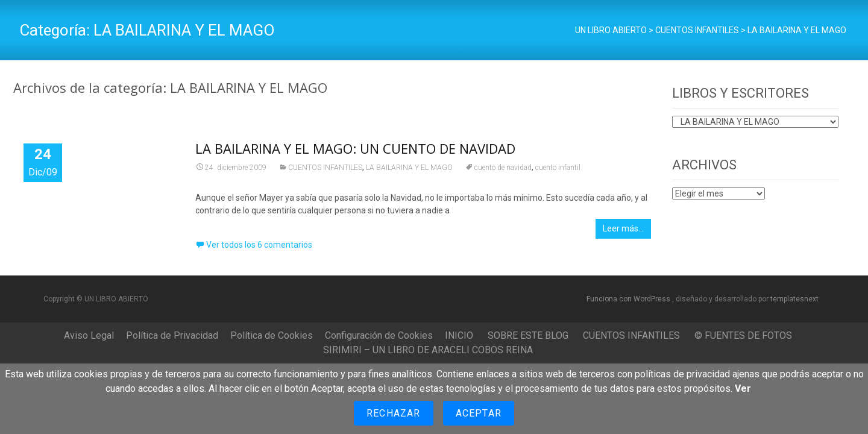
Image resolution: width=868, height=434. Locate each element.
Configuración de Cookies (379, 335)
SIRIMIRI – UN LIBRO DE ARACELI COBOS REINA (428, 350)
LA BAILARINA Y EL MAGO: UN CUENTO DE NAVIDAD (355, 148)
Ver (743, 388)
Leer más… (623, 228)
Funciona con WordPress (629, 299)
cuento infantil (558, 168)
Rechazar (394, 413)
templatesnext (794, 299)
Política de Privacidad (172, 335)
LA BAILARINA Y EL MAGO (409, 168)
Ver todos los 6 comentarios (259, 245)
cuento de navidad (503, 168)
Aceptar (479, 413)
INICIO (459, 335)
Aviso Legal (89, 335)
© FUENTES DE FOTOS (743, 335)
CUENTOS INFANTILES (325, 168)
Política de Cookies (272, 335)
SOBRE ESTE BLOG (528, 335)
